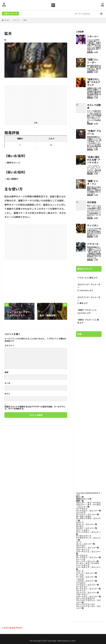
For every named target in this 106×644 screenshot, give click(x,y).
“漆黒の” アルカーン (86, 310)
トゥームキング (83, 565)
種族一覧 (80, 501)
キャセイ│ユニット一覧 (87, 528)
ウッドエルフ (82, 509)
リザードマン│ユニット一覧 (88, 596)
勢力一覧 (80, 497)
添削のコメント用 (84, 499)
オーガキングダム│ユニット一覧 (88, 519)
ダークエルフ (82, 555)
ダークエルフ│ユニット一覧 (88, 557)
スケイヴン (81, 546)
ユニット (16, 20)
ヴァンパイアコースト (85, 604)
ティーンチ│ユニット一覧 (87, 561)
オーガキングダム (84, 516)
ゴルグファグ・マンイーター (89, 286)
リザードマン (82, 594)
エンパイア (81, 513)
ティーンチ (81, 559)
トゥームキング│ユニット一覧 (88, 568)
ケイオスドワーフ (84, 536)
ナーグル (80, 575)
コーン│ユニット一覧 (85, 544)
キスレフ (80, 522)
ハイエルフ (81, 583)
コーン (79, 542)
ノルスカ (80, 579)
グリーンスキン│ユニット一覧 (88, 533)
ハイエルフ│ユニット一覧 (87, 585)
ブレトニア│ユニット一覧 (87, 593)
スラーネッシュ (83, 550)
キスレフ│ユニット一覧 (87, 524)
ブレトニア (81, 591)
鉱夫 (25, 20)
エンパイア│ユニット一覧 (87, 514)
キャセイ (80, 526)
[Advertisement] (36, 103)
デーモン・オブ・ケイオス (87, 563)
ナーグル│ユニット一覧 (87, 577)
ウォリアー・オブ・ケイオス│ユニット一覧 (88, 506)
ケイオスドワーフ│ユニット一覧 (88, 539)
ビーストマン (82, 587)
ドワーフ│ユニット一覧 (86, 573)
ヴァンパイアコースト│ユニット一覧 (88, 607)
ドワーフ (80, 571)
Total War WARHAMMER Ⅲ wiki (88, 494)
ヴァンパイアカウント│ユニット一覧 (88, 601)
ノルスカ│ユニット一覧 (87, 581)
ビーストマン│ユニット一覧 (88, 589)
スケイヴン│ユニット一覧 (87, 548)
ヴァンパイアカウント (86, 598)
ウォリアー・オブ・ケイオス (88, 503)
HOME (7, 20)
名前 (6, 372)
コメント (9, 345)
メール (7, 383)
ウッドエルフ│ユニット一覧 (88, 511)
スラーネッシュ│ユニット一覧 (88, 552)
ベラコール (82, 278)
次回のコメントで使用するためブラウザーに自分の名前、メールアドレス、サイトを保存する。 (35, 408)
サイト (7, 394)
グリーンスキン (83, 530)
